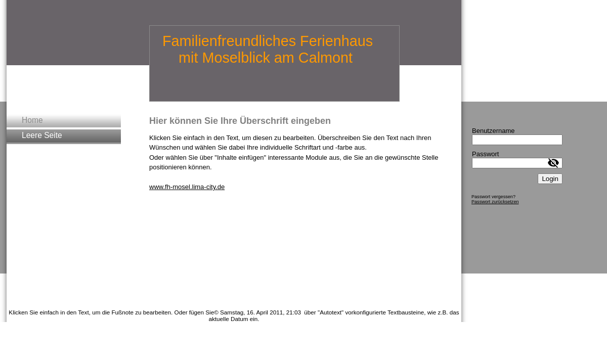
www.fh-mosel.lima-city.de (187, 187)
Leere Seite (42, 135)
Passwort (485, 154)
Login (550, 179)
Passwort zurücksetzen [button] (495, 202)
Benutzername (493, 131)
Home (32, 120)
